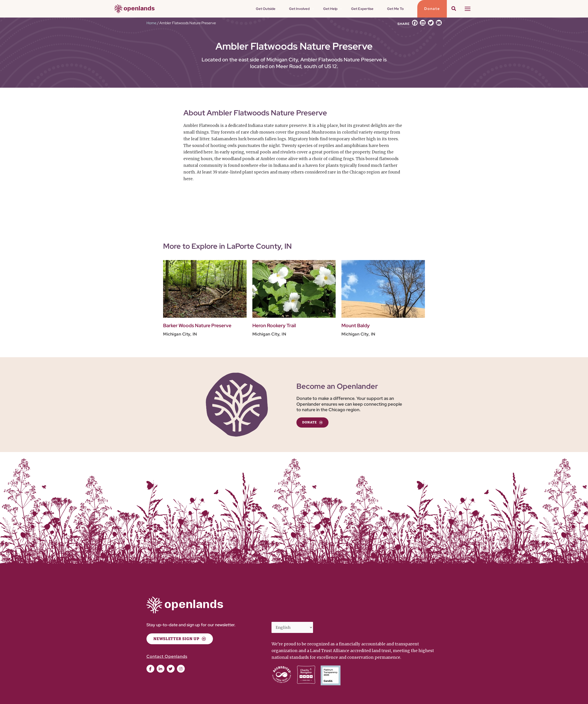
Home (151, 23)
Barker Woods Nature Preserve (200, 325)
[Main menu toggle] (468, 9)
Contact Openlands (167, 656)
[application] (303, 9)
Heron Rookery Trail (276, 325)
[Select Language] (294, 628)
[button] (432, 9)
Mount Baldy (356, 325)
